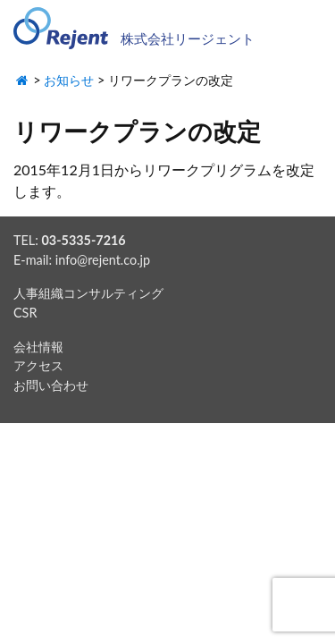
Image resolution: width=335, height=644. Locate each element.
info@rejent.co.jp (103, 260)
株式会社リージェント (188, 38)
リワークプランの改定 (137, 131)
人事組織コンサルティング (88, 293)
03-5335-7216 (83, 240)
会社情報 (38, 347)
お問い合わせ (51, 385)
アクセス (38, 365)
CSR (25, 313)
